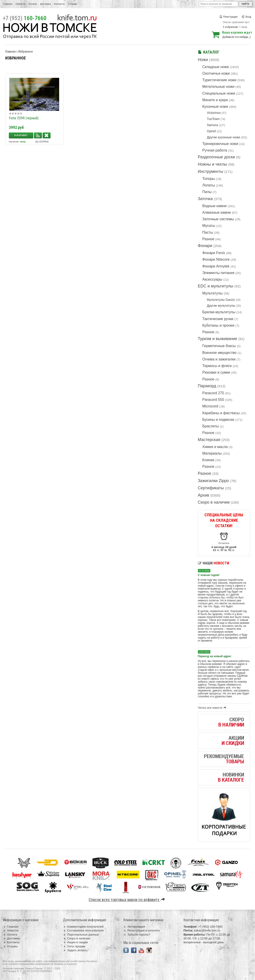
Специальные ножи (219, 93)
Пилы (207, 192)
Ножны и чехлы (212, 164)
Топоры (209, 179)
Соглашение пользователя (83, 930)
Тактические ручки (218, 319)
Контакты (59, 4)
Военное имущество (220, 353)
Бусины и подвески (218, 420)
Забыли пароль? (137, 935)
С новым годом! (209, 575)
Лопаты (209, 185)
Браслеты (211, 426)
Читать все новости (213, 708)
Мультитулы (213, 293)
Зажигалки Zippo (214, 481)
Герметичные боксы (219, 346)
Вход (246, 17)
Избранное (26, 51)
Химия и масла (215, 447)
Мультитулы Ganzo (221, 300)
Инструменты (211, 171)
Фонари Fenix (214, 253)
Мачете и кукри (215, 100)
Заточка (205, 199)
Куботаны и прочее (219, 325)
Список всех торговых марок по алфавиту (127, 900)
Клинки (208, 460)
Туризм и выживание (218, 339)
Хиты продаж (74, 946)
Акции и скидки (75, 942)
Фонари (205, 246)
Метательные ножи (219, 87)
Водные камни (215, 206)
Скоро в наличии (214, 502)
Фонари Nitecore (216, 259)
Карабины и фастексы (221, 413)
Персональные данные (81, 935)
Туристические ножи (220, 80)
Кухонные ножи (215, 107)
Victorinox (214, 113)
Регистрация (228, 17)
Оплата (33, 4)
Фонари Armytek (216, 266)
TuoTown (213, 119)
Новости (20, 4)
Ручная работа (215, 150)
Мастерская (209, 440)
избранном (231, 27)
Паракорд (207, 386)
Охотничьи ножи (216, 73)
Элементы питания (218, 273)
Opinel (211, 131)
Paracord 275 (213, 393)
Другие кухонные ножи (223, 137)
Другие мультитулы (221, 306)
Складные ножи (216, 67)
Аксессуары (212, 279)
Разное (208, 239)
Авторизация (134, 927)
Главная (8, 4)
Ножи (203, 60)
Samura (212, 125)
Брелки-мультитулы (219, 312)
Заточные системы (218, 219)
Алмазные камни (217, 212)
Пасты (208, 232)
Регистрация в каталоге (142, 930)
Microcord (210, 406)
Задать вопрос (75, 950)
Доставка (45, 4)
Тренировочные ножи (220, 144)
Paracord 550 (213, 400)
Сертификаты (211, 488)
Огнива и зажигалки (219, 359)
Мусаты (209, 226)
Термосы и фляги (217, 366)
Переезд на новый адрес (215, 656)
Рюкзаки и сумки (216, 372)
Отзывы (73, 4)
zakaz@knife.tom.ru (207, 930)
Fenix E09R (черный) (24, 118)
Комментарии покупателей (83, 927)
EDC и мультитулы (216, 286)
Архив (204, 495)
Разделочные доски (216, 157)
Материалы (212, 453)
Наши (214, 563)
